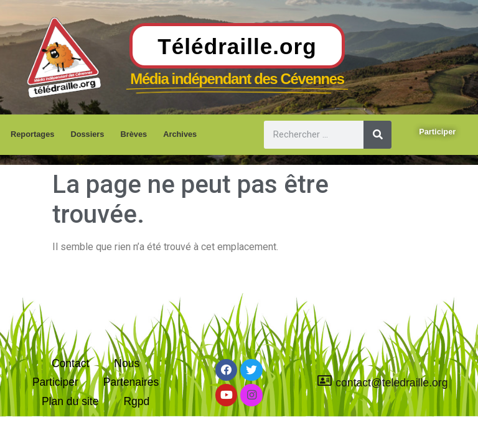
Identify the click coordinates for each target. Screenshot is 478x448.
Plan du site (70, 401)
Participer (55, 381)
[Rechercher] (377, 135)
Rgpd (137, 401)
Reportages (32, 134)
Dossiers (87, 134)
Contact (71, 362)
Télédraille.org (237, 46)
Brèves (134, 134)
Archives (180, 134)
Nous (127, 362)
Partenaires (131, 381)
